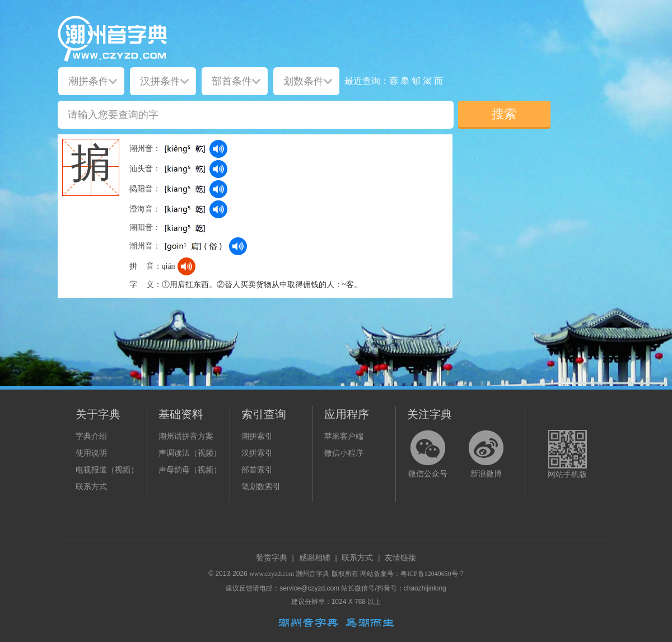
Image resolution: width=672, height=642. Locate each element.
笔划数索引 (261, 487)
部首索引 (257, 470)
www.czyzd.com (272, 574)
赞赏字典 (272, 558)
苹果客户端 (344, 436)
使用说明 (91, 453)
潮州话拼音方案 (186, 436)
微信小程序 (344, 453)
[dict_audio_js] (218, 149)
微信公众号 (428, 474)
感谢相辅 (315, 558)
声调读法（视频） (190, 453)
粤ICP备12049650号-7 (432, 574)
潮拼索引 (257, 436)
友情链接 (400, 558)
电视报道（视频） (107, 470)
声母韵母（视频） (190, 470)
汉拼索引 (257, 453)
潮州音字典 (312, 574)
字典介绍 (91, 436)
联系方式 (91, 487)
